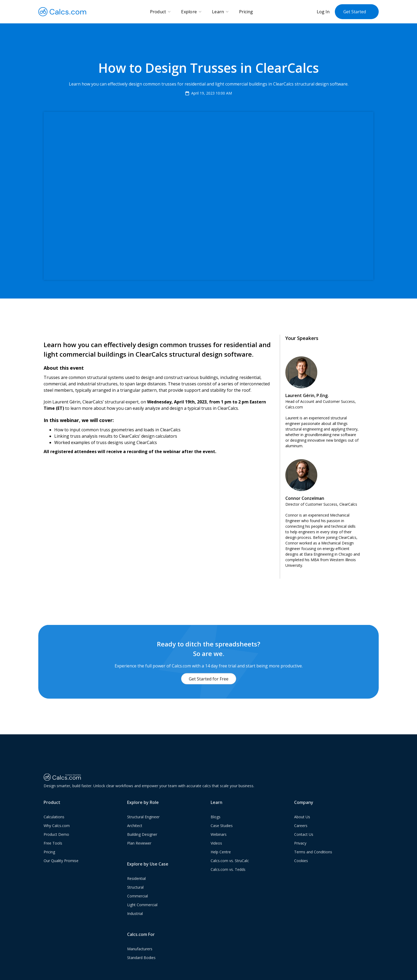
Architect (135, 834)
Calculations (54, 825)
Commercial (137, 904)
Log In (323, 12)
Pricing (246, 12)
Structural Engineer (143, 825)
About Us (302, 825)
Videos (216, 852)
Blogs (216, 825)
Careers (301, 834)
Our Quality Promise (61, 869)
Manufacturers (140, 957)
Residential (136, 887)
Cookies (301, 869)
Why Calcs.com (57, 834)
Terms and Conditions (313, 860)
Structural (135, 896)
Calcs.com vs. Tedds (228, 878)
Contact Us (304, 843)
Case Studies (222, 834)
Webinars (219, 843)
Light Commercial (142, 913)
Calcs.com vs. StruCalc (230, 869)
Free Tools (53, 852)
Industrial (135, 922)
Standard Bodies (141, 966)
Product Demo (56, 843)
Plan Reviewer (139, 852)
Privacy (300, 852)
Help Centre (221, 860)
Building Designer (142, 843)
